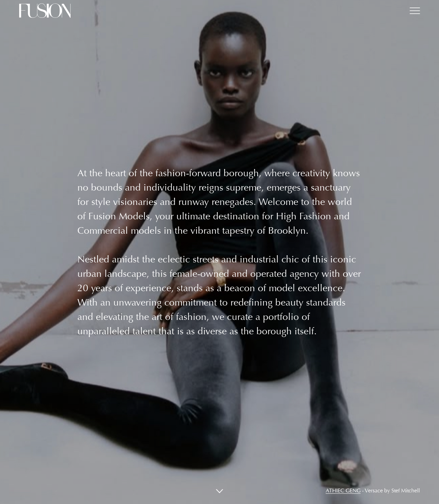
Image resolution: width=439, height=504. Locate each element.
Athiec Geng (343, 490)
